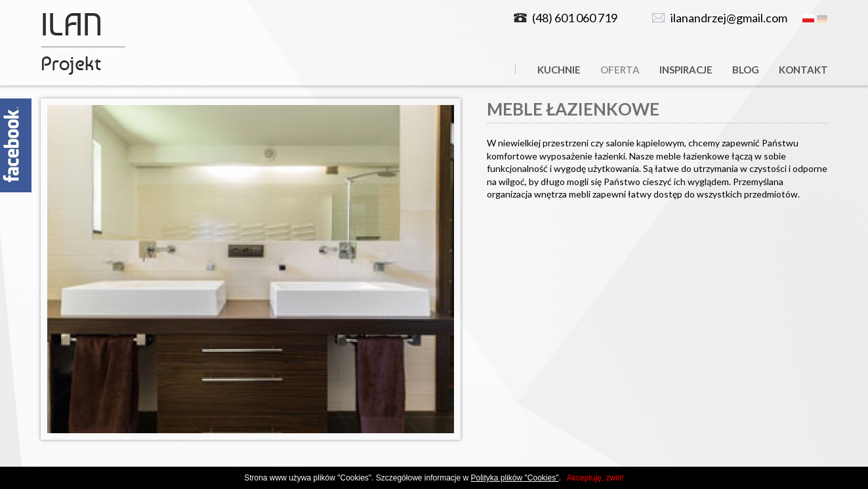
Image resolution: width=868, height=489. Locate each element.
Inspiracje (686, 70)
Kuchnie (559, 70)
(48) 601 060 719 (575, 18)
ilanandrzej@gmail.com (729, 18)
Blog (746, 70)
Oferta (620, 70)
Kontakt (803, 70)
